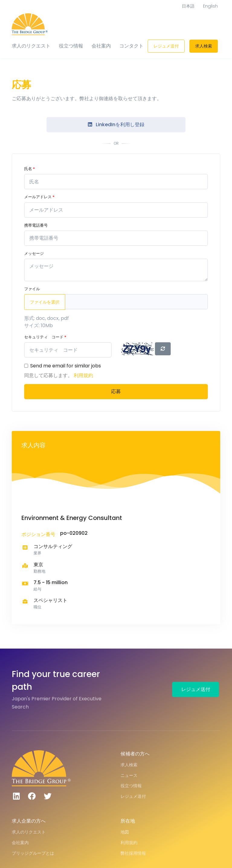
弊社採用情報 (133, 853)
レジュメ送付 (166, 46)
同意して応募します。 (49, 375)
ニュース (129, 775)
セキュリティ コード (45, 337)
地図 (125, 832)
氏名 (29, 169)
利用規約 (83, 375)
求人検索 (204, 46)
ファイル (32, 289)
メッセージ (34, 253)
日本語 (188, 6)
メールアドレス (39, 197)
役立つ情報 (71, 46)
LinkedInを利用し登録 (116, 125)
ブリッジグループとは (33, 853)
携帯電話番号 (36, 225)
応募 (116, 391)
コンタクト (131, 46)
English (210, 6)
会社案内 (101, 46)
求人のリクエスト (31, 46)
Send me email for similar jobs (66, 366)
